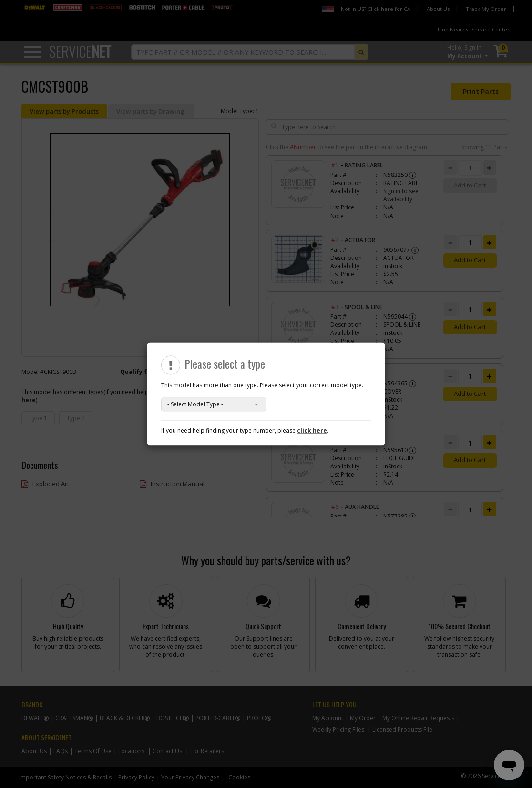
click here (312, 431)
